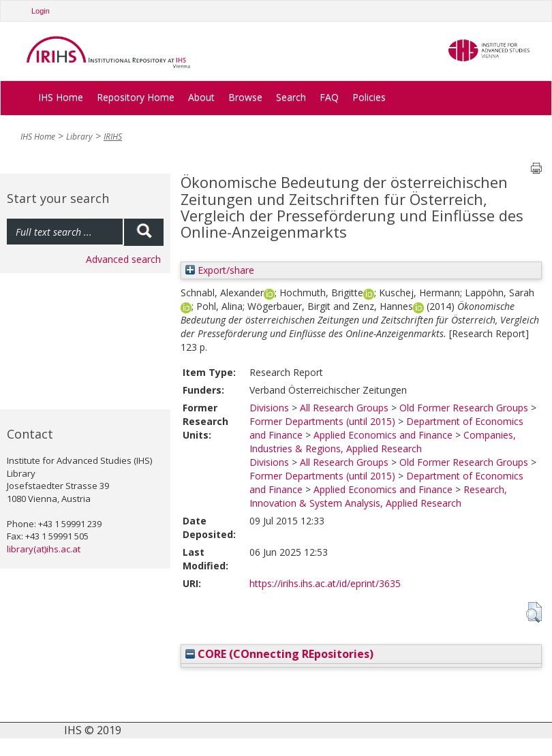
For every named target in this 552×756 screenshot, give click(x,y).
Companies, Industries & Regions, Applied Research (383, 442)
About (201, 97)
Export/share (220, 270)
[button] (534, 612)
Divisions (269, 408)
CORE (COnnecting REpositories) (279, 654)
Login (41, 11)
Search (291, 97)
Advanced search (123, 259)
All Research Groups (344, 408)
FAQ (329, 97)
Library (79, 137)
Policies (369, 97)
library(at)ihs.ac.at (44, 549)
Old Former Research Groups (464, 408)
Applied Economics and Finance (383, 435)
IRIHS (113, 137)
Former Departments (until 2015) (322, 421)
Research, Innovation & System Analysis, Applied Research (378, 496)
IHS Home (61, 97)
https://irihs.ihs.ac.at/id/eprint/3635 (325, 583)
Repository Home (136, 97)
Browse (245, 97)
